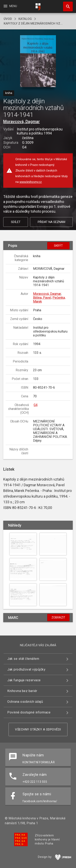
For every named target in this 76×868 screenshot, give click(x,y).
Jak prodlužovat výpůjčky (26, 669)
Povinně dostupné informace (29, 712)
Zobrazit (58, 617)
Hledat (66, 4)
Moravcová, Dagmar (21, 122)
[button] (38, 61)
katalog (25, 19)
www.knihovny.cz (31, 182)
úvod (8, 19)
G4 (36, 405)
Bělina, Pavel (42, 298)
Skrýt (58, 246)
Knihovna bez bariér (22, 691)
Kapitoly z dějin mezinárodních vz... (33, 23)
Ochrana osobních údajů (25, 702)
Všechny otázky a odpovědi (38, 729)
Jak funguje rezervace (24, 680)
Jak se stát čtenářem (23, 659)
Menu (10, 6)
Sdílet (16, 222)
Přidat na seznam (51, 222)
